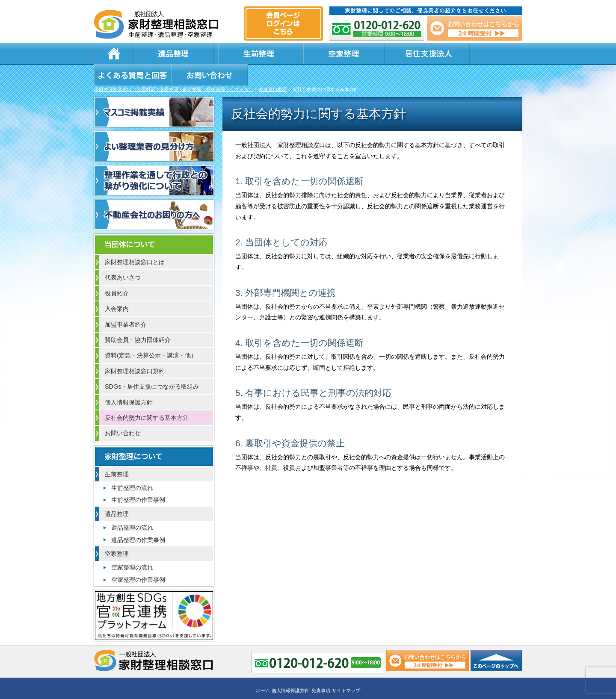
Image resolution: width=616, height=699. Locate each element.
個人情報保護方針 (129, 382)
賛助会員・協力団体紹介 (138, 319)
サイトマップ (346, 668)
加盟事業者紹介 (126, 304)
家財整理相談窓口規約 (135, 351)
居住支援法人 (312, 53)
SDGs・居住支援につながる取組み (152, 366)
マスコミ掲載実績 (154, 91)
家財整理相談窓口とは (135, 242)
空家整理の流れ (132, 547)
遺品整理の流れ (132, 507)
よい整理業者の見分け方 (154, 126)
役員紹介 (117, 273)
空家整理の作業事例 (138, 559)
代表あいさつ (123, 257)
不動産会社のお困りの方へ (154, 194)
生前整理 (210, 53)
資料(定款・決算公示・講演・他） (151, 335)
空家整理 (261, 53)
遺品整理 (158, 53)
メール (474, 28)
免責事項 (321, 668)
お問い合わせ (480, 53)
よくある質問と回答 (390, 53)
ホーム (113, 53)
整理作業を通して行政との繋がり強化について (154, 160)
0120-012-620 (377, 28)
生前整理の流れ (132, 467)
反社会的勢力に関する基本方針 (147, 397)
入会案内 (117, 288)
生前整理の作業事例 (138, 479)
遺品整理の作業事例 (138, 519)
